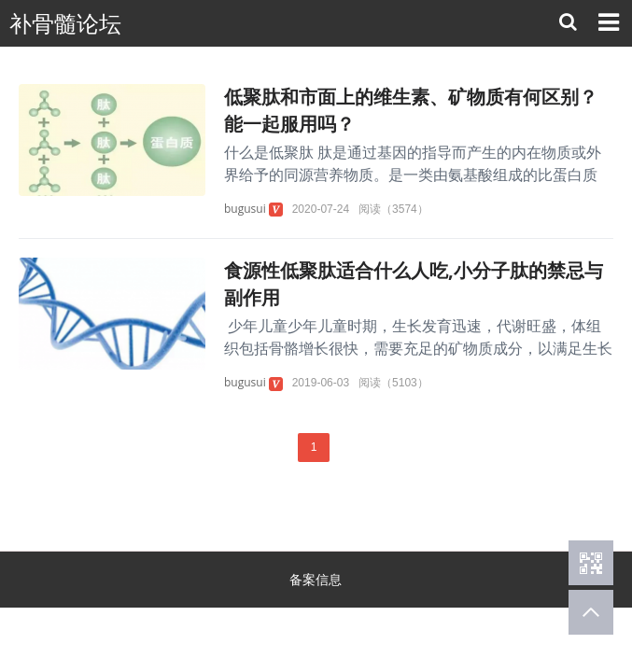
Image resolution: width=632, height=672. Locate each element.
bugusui (245, 209)
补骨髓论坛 (65, 24)
